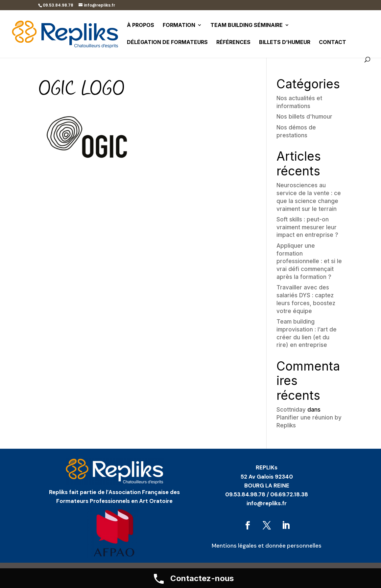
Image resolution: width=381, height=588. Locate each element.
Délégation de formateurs (167, 43)
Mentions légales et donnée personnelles (267, 546)
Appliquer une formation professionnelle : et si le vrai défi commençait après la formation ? (309, 261)
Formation (179, 25)
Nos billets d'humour (304, 117)
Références (233, 43)
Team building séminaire (247, 25)
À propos (141, 25)
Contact (333, 43)
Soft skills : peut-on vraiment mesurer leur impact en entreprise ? (307, 227)
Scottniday (291, 410)
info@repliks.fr (267, 503)
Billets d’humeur (285, 43)
